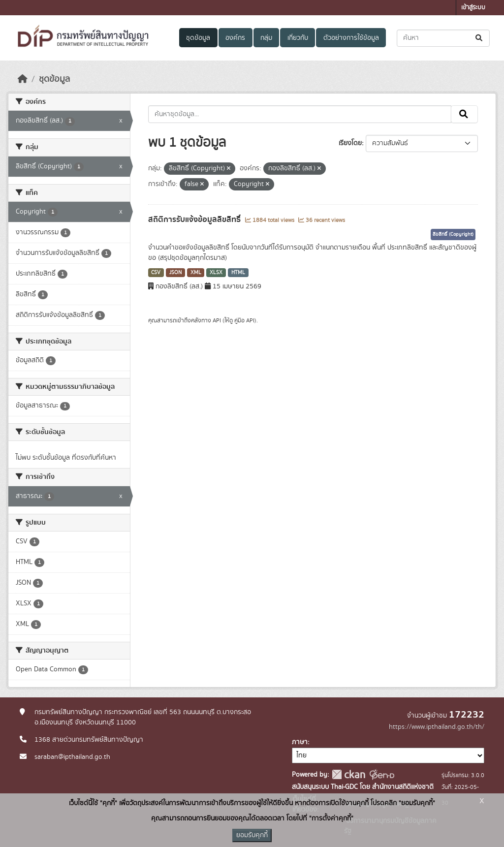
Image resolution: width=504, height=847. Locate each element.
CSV (156, 273)
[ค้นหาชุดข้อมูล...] (443, 38)
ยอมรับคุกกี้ (252, 835)
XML (196, 273)
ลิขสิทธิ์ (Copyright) (453, 234)
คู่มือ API (244, 320)
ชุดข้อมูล (198, 38)
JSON (175, 273)
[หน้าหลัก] (23, 79)
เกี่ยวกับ (298, 38)
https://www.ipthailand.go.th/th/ (437, 727)
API (217, 320)
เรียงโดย (350, 143)
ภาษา (300, 742)
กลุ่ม (266, 38)
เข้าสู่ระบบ (473, 8)
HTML (238, 273)
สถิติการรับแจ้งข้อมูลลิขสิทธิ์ (195, 220)
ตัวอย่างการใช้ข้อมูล (351, 38)
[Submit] (480, 38)
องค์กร (235, 38)
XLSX (216, 273)
